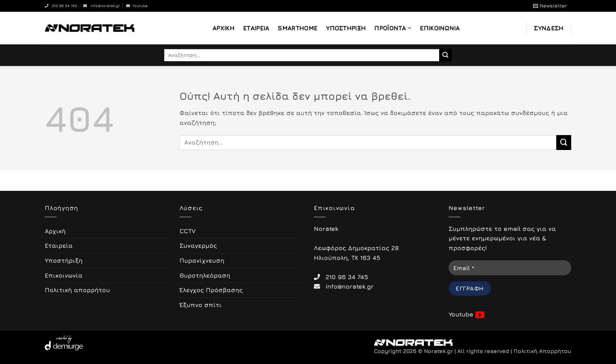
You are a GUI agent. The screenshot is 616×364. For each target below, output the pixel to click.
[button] (550, 6)
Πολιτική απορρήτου (77, 290)
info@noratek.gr (102, 6)
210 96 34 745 (61, 6)
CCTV (188, 231)
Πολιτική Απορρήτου (542, 351)
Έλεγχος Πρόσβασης (211, 290)
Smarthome (298, 28)
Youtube (137, 6)
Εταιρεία (256, 28)
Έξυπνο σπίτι (201, 305)
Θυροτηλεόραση (205, 275)
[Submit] (446, 55)
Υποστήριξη (346, 28)
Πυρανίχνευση (202, 260)
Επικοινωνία (440, 28)
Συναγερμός (198, 245)
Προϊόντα (393, 28)
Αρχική (224, 28)
